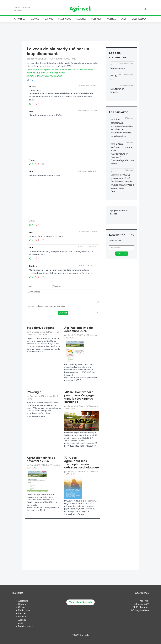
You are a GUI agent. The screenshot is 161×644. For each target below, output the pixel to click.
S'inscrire (122, 254)
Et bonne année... (118, 66)
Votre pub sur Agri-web (80, 602)
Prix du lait (114, 77)
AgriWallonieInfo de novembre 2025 (41, 459)
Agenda (111, 19)
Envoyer (63, 313)
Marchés (81, 19)
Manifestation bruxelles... (117, 91)
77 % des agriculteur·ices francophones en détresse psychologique (82, 463)
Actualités (19, 19)
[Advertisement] (81, 31)
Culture (49, 19)
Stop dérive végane (41, 328)
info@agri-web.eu (140, 610)
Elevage (35, 19)
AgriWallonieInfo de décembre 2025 (79, 329)
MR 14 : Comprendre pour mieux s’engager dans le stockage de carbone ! (80, 397)
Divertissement (140, 19)
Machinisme (65, 19)
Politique (96, 19)
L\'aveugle (34, 392)
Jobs (124, 19)
